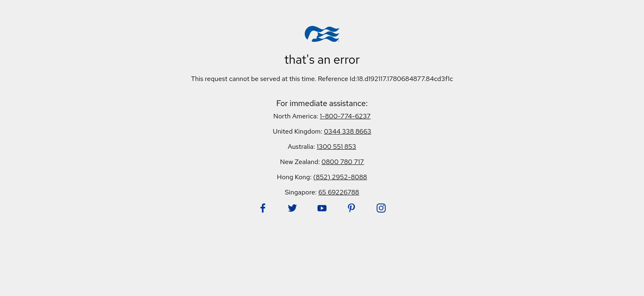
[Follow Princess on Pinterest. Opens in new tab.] (352, 208)
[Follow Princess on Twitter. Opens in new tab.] (292, 208)
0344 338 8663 (348, 131)
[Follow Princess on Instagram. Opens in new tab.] (381, 208)
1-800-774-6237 (345, 116)
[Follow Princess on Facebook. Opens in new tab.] (263, 208)
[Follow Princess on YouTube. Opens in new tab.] (322, 208)
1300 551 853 (336, 147)
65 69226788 (339, 192)
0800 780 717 (343, 162)
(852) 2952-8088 (340, 177)
